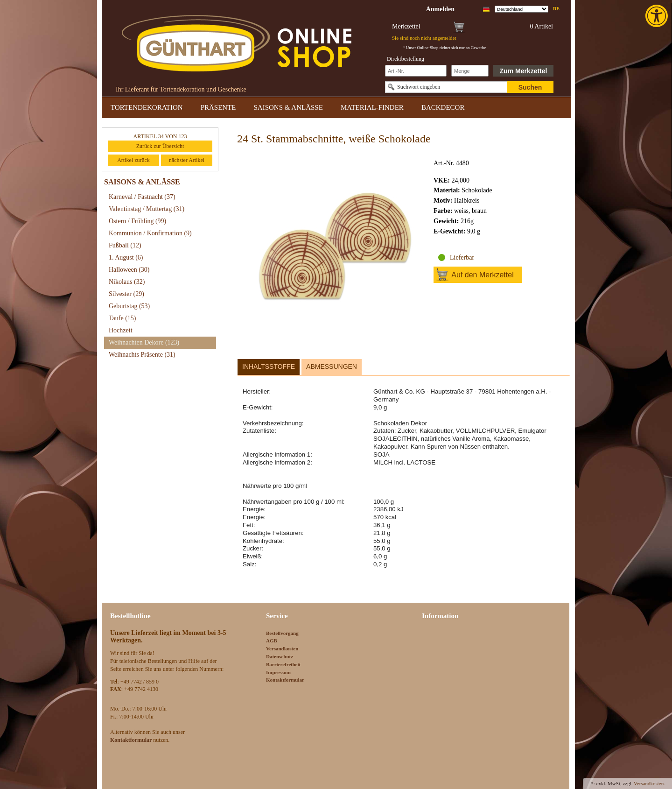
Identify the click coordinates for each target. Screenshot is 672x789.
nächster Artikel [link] (187, 160)
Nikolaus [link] (127, 282)
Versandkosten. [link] (649, 783)
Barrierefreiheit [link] (283, 664)
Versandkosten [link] (282, 648)
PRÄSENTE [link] (218, 107)
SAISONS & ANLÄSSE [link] (288, 107)
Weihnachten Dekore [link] (144, 342)
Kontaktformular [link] (285, 680)
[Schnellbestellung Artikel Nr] (416, 71)
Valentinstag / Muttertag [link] (147, 209)
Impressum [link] (278, 672)
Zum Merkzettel (524, 71)
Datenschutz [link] (280, 656)
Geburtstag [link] (129, 306)
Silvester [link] (126, 294)
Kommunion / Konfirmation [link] (150, 233)
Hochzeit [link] (121, 330)
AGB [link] (272, 641)
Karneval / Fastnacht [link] (142, 197)
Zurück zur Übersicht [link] (160, 146)
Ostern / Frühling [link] (137, 221)
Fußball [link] (125, 245)
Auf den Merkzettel (482, 275)
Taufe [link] (122, 318)
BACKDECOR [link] (443, 107)
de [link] (556, 9)
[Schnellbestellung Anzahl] (470, 71)
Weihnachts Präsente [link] (142, 355)
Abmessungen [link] (332, 366)
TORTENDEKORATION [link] (147, 107)
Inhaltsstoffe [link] (269, 366)
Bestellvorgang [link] (282, 633)
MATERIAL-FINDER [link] (372, 107)
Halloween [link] (129, 270)
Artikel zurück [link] (133, 160)
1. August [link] (126, 257)
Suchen (530, 87)
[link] (658, 16)
